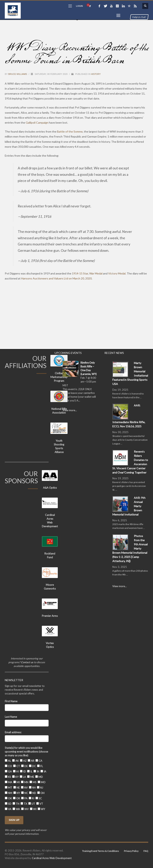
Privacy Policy (131, 851)
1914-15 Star (80, 273)
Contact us (27, 662)
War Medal (96, 273)
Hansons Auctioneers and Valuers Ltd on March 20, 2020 (56, 278)
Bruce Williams (18, 74)
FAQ (146, 851)
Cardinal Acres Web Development (52, 858)
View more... (70, 410)
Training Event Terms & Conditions (101, 851)
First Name (11, 701)
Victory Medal (117, 273)
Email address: (13, 732)
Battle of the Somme (70, 131)
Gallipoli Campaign (37, 123)
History (96, 74)
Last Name (11, 717)
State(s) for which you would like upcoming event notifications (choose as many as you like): (26, 752)
